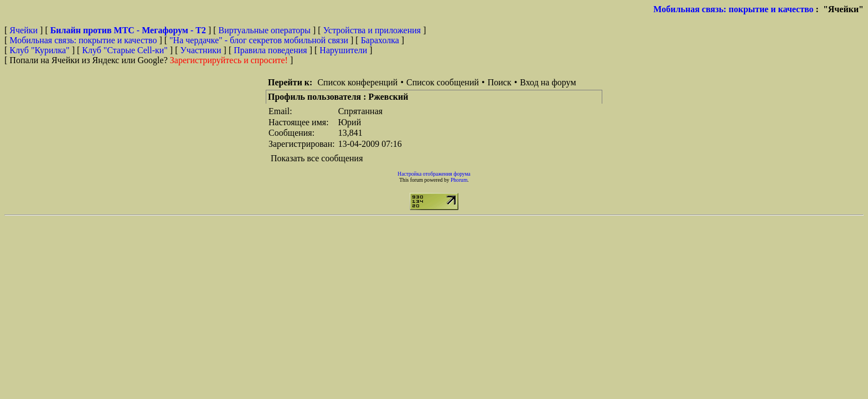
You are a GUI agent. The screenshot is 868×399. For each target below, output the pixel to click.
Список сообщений (443, 82)
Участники (201, 50)
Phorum (459, 180)
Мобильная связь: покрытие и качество (733, 9)
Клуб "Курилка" (39, 50)
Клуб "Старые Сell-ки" (125, 50)
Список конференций (357, 82)
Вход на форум (548, 82)
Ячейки (25, 30)
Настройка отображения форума (434, 174)
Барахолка (380, 40)
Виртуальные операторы (265, 30)
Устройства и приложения (372, 30)
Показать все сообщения (317, 158)
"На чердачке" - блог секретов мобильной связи (259, 40)
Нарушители (343, 50)
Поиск (500, 82)
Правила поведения (270, 50)
